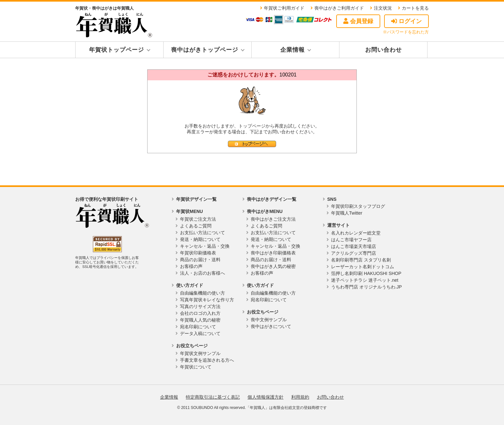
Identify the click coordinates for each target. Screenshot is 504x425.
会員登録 (358, 21)
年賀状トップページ (117, 50)
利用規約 (300, 397)
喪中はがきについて (271, 326)
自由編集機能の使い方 (203, 293)
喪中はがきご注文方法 (273, 219)
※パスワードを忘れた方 (406, 32)
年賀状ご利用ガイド (284, 8)
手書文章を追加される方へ (207, 360)
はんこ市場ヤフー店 (351, 240)
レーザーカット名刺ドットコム (363, 267)
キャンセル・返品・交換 (205, 246)
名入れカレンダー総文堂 (356, 233)
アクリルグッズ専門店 (354, 253)
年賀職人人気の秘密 (200, 320)
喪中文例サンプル (269, 320)
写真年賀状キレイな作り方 (207, 300)
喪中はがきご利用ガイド (339, 8)
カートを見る (415, 8)
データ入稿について (200, 333)
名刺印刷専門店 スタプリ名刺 (361, 260)
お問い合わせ (383, 50)
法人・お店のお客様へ (203, 273)
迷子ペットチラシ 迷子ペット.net (365, 280)
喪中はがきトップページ (205, 50)
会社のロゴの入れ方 (200, 313)
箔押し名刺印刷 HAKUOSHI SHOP (366, 273)
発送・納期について (200, 239)
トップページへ (252, 144)
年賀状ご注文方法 (198, 219)
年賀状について (196, 367)
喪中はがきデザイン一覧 (272, 199)
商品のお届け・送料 (200, 260)
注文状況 (383, 8)
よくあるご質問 (196, 226)
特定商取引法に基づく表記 (213, 397)
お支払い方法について (203, 233)
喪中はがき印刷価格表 (273, 253)
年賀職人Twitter (347, 213)
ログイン (406, 21)
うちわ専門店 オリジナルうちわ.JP (366, 287)
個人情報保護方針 (265, 397)
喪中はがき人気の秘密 (273, 266)
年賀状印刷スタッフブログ (358, 206)
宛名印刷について (198, 327)
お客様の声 (191, 266)
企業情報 (292, 50)
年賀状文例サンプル (200, 353)
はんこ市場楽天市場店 (354, 246)
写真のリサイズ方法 (200, 306)
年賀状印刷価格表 (198, 253)
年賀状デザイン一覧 (196, 199)
